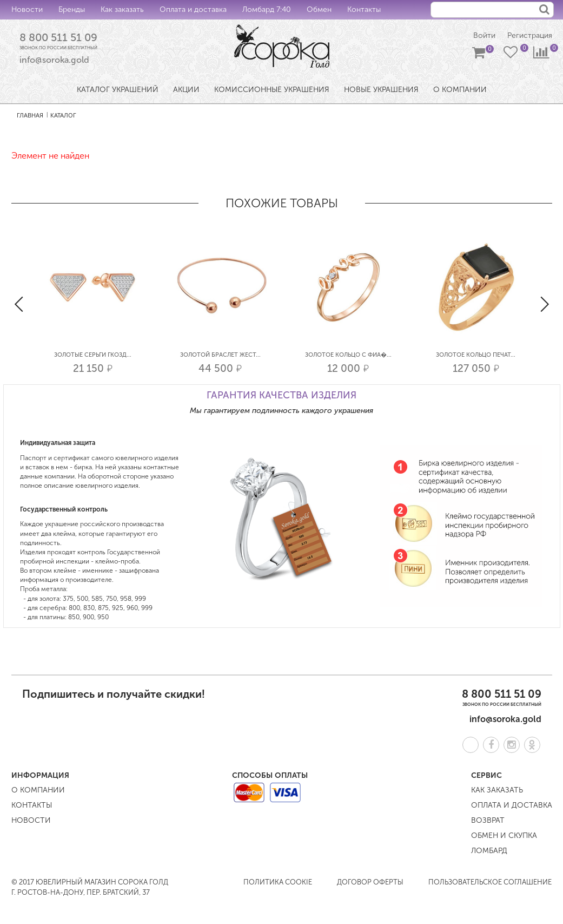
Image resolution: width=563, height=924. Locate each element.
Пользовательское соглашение (490, 882)
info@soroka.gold (54, 60)
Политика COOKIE (278, 882)
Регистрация (530, 35)
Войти (484, 35)
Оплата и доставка (193, 9)
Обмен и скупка (504, 835)
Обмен (319, 9)
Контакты (364, 9)
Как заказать (122, 9)
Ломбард (489, 851)
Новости (27, 9)
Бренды (72, 9)
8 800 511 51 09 (58, 37)
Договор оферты (370, 882)
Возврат (488, 820)
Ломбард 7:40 (267, 9)
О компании (38, 790)
